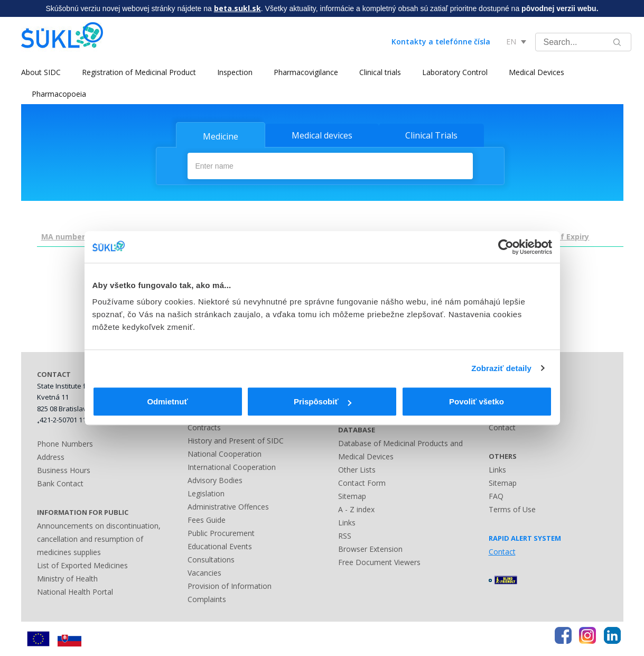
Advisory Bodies (215, 480)
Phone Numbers (65, 444)
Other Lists (357, 470)
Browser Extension (370, 549)
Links (347, 523)
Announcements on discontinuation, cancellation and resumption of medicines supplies (99, 539)
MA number (63, 237)
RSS (345, 536)
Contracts (204, 427)
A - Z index (356, 509)
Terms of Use (512, 509)
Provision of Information (230, 586)
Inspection (235, 72)
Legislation (206, 493)
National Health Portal (75, 592)
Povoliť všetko (477, 401)
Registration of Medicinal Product (139, 72)
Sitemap (352, 496)
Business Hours (64, 470)
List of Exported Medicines (82, 565)
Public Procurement (221, 533)
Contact (502, 427)
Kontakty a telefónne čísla (441, 41)
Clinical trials (380, 72)
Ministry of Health (67, 579)
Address (51, 457)
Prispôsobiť (323, 401)
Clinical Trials (431, 135)
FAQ (496, 496)
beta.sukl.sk (237, 8)
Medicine (221, 136)
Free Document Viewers (379, 562)
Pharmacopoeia (59, 94)
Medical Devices (536, 72)
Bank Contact (60, 483)
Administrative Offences (228, 507)
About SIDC (41, 72)
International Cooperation (232, 467)
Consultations (211, 560)
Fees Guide (207, 520)
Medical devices (322, 135)
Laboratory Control (455, 72)
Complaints (207, 599)
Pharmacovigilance (306, 72)
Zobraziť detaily (501, 368)
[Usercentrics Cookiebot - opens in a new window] (506, 247)
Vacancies (204, 573)
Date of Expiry (562, 237)
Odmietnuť (167, 401)
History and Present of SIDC (236, 441)
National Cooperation (225, 454)
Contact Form (362, 483)
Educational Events (220, 546)
